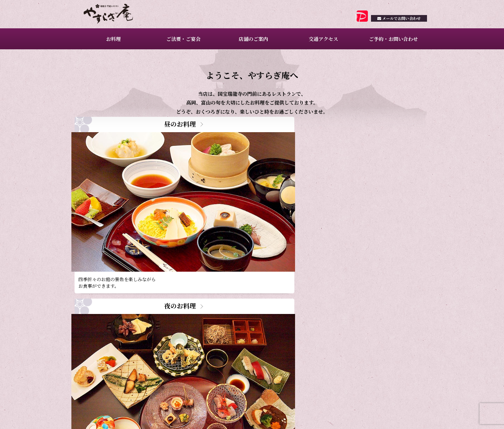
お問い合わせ (394, 23)
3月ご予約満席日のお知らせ (152, 326)
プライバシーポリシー (379, 416)
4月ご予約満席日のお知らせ (152, 317)
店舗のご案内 (252, 42)
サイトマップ (416, 416)
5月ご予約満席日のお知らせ (152, 306)
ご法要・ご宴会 (182, 42)
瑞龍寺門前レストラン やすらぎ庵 (116, 16)
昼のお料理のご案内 (144, 337)
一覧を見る (234, 355)
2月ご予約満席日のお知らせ (152, 346)
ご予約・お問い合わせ (392, 42)
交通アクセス (322, 42)
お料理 (112, 42)
